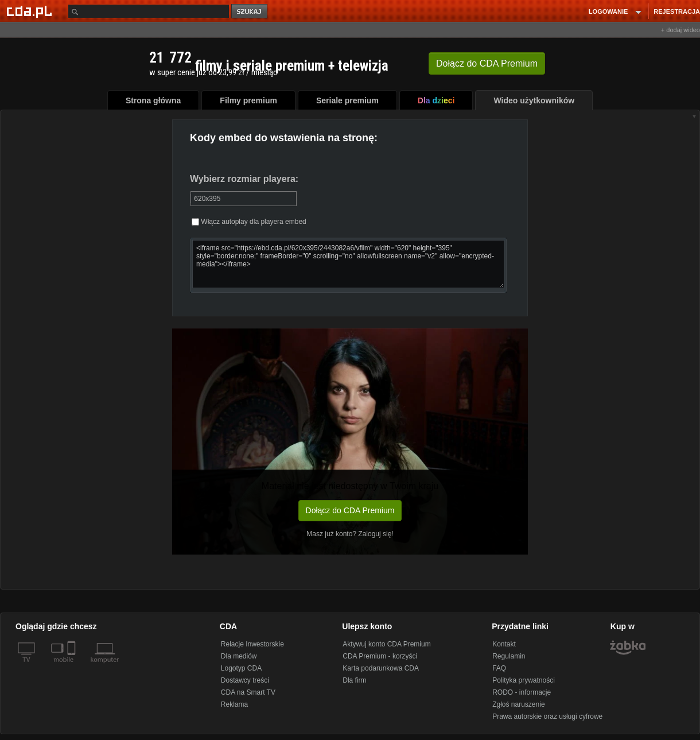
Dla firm (354, 680)
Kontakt (504, 644)
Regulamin (509, 656)
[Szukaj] (149, 11)
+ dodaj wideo (680, 30)
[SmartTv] (73, 667)
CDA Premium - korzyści (380, 656)
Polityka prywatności (524, 680)
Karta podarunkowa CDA (381, 668)
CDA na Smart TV (248, 692)
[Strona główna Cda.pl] (31, 11)
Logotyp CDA (241, 668)
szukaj (250, 12)
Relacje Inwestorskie (252, 644)
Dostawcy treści (245, 680)
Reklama (234, 704)
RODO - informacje (522, 692)
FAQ (499, 668)
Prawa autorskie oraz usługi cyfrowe (547, 716)
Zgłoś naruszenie (518, 704)
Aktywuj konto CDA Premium (386, 644)
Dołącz (487, 63)
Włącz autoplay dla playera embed (249, 222)
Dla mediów (239, 656)
